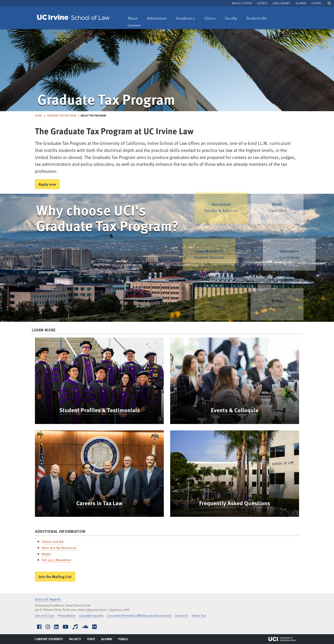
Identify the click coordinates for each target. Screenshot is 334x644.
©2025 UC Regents (48, 599)
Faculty (233, 18)
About (135, 18)
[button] (329, 3)
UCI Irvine (282, 639)
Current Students (49, 640)
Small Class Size (277, 199)
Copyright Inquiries (91, 616)
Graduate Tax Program (61, 115)
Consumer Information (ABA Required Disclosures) (139, 616)
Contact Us (181, 616)
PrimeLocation (277, 310)
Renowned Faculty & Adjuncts (221, 199)
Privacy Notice (67, 616)
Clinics (212, 18)
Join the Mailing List (55, 576)
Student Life (256, 18)
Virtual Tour (199, 616)
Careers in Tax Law (99, 503)
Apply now (47, 184)
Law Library (281, 3)
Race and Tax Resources (59, 548)
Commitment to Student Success (202, 254)
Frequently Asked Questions (235, 503)
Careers (136, 25)
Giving (316, 3)
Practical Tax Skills (221, 310)
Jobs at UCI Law (45, 616)
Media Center (242, 3)
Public (123, 640)
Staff (92, 640)
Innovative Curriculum (297, 254)
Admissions (157, 18)
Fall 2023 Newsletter (56, 560)
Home (39, 115)
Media (46, 554)
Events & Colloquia (235, 410)
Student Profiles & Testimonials (99, 410)
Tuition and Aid (53, 542)
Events (262, 3)
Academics (185, 18)
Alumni (301, 3)
